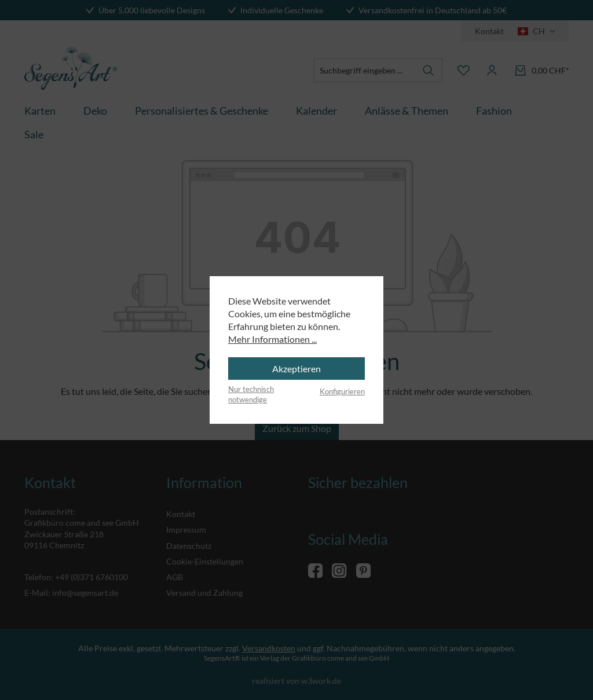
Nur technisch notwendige (251, 394)
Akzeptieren (296, 369)
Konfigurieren (342, 391)
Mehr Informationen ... (272, 339)
